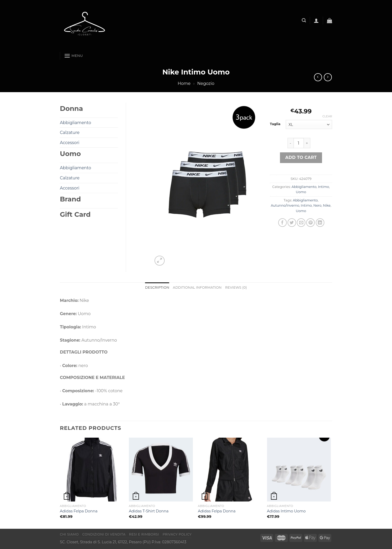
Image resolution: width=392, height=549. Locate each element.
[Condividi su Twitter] (292, 223)
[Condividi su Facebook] (282, 223)
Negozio (206, 83)
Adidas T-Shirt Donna (149, 511)
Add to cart (301, 157)
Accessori (70, 143)
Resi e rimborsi (144, 534)
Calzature (70, 133)
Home (184, 83)
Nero (317, 205)
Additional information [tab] (197, 287)
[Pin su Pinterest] (310, 223)
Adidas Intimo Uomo (286, 511)
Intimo (324, 187)
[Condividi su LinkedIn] (320, 223)
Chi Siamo (69, 534)
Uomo (301, 192)
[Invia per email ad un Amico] (301, 223)
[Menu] (73, 56)
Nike (327, 205)
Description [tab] (157, 287)
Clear (327, 116)
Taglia (275, 124)
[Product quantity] (299, 143)
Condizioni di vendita (104, 534)
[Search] (304, 20)
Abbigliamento (304, 187)
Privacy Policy (177, 534)
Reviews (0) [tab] (236, 287)
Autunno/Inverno (285, 205)
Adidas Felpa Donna (79, 511)
